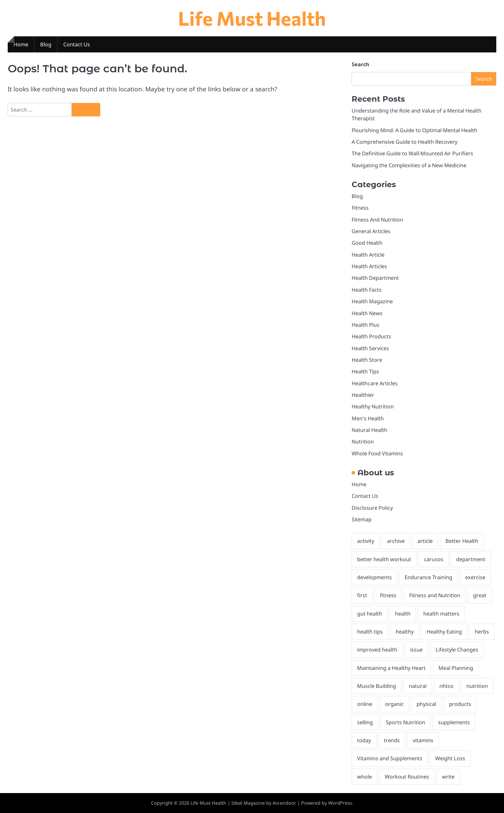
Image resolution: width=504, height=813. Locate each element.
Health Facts (367, 290)
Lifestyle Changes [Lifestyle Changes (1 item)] (457, 650)
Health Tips (365, 371)
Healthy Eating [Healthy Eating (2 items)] (444, 632)
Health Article (368, 255)
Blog (46, 44)
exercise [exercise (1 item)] (475, 577)
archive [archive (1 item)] (396, 541)
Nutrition (363, 442)
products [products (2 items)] (460, 704)
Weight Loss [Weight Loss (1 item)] (450, 758)
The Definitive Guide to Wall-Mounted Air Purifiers (412, 153)
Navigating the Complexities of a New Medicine (409, 165)
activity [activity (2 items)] (366, 541)
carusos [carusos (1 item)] (434, 559)
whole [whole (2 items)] (364, 777)
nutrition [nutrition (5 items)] (477, 686)
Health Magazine (372, 301)
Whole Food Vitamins (377, 453)
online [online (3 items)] (365, 704)
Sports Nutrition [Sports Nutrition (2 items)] (405, 722)
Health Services (370, 348)
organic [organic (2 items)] (394, 704)
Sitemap (362, 519)
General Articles (371, 231)
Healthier (363, 395)
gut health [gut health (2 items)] (370, 614)
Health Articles (369, 266)
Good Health (367, 243)
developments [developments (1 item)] (374, 577)
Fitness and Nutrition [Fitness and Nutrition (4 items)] (435, 595)
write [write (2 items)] (448, 777)
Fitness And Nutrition (377, 220)
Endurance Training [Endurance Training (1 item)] (428, 577)
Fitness (360, 208)
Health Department (375, 278)
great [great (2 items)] (480, 595)
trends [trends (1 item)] (392, 740)
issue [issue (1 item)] (416, 650)
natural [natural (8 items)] (418, 686)
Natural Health (369, 430)
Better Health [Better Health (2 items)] (462, 541)
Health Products (371, 336)
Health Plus (365, 325)
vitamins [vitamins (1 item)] (423, 740)
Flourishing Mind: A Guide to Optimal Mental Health (414, 130)
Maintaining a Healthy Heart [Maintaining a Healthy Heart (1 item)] (391, 668)
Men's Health (368, 418)
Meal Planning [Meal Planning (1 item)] (456, 668)
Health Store (367, 360)
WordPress (340, 803)
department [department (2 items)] (471, 559)
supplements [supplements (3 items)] (454, 722)
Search (360, 64)
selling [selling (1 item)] (365, 722)
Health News (367, 313)
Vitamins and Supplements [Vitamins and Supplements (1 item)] (390, 758)
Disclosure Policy (372, 508)
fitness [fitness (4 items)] (388, 595)
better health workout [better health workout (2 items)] (384, 559)
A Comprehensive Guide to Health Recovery (405, 142)
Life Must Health (252, 18)
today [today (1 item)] (364, 740)
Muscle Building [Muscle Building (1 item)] (377, 686)
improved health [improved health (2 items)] (377, 650)
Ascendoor (284, 803)
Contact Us (77, 44)
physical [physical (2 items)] (426, 704)
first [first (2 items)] (362, 595)
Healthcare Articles (375, 383)
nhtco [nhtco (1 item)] (446, 686)
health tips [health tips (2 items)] (370, 632)
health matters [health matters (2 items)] (441, 614)
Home (21, 44)
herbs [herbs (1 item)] (482, 632)
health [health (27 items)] (403, 614)
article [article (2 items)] (425, 541)
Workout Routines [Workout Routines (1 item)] (407, 777)
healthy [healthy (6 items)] (405, 632)
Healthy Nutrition (373, 406)
